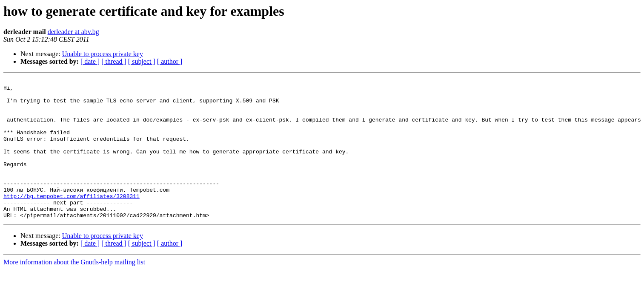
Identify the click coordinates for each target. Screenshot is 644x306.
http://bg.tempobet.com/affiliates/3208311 (72, 220)
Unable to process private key (103, 54)
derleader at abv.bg (73, 32)
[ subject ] (142, 61)
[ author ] (170, 61)
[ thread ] (114, 61)
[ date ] (90, 61)
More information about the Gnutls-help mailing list (74, 290)
